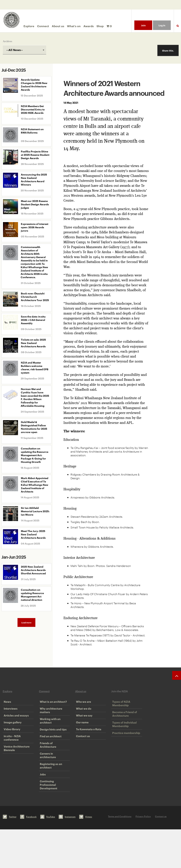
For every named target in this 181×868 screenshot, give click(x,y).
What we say (83, 725)
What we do (83, 714)
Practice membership (125, 746)
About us (58, 26)
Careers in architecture (47, 780)
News (6, 703)
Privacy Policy (143, 855)
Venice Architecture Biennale (16, 773)
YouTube (48, 855)
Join (143, 25)
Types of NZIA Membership (120, 705)
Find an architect (50, 754)
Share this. (168, 50)
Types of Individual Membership (123, 734)
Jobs (42, 807)
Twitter (10, 855)
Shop (100, 26)
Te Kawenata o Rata (88, 746)
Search (177, 28)
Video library (11, 746)
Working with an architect (49, 730)
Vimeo (86, 855)
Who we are (83, 703)
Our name (81, 736)
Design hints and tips (52, 743)
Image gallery (12, 736)
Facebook (28, 855)
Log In (162, 25)
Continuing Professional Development (48, 821)
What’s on (74, 26)
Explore (29, 26)
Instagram (67, 855)
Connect (43, 26)
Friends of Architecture (47, 766)
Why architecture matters (50, 716)
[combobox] (24, 50)
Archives (8, 41)
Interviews (10, 714)
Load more (26, 622)
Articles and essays (15, 725)
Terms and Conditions (120, 855)
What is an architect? (52, 703)
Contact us (82, 757)
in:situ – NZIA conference (11, 759)
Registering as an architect (50, 795)
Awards (89, 26)
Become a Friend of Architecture (124, 719)
